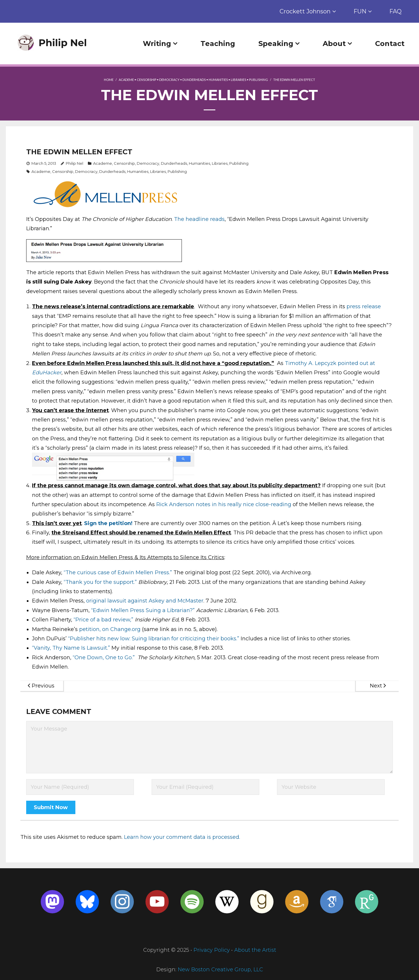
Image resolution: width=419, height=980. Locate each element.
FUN (360, 11)
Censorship (147, 80)
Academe (126, 80)
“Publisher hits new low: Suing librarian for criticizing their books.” (154, 639)
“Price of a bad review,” (103, 620)
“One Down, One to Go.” (104, 658)
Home (109, 80)
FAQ (395, 11)
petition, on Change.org (110, 629)
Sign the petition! (108, 523)
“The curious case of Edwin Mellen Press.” (118, 573)
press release (364, 306)
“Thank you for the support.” (100, 582)
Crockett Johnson (305, 11)
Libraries (238, 80)
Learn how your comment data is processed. (182, 837)
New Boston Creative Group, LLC (220, 970)
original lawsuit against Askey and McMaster (145, 601)
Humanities (218, 80)
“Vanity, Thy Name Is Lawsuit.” (71, 648)
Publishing (259, 80)
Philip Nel (74, 163)
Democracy (169, 80)
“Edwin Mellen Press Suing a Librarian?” (143, 610)
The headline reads (199, 219)
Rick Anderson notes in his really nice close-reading (224, 504)
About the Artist (255, 950)
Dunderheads (194, 80)
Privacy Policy (212, 950)
